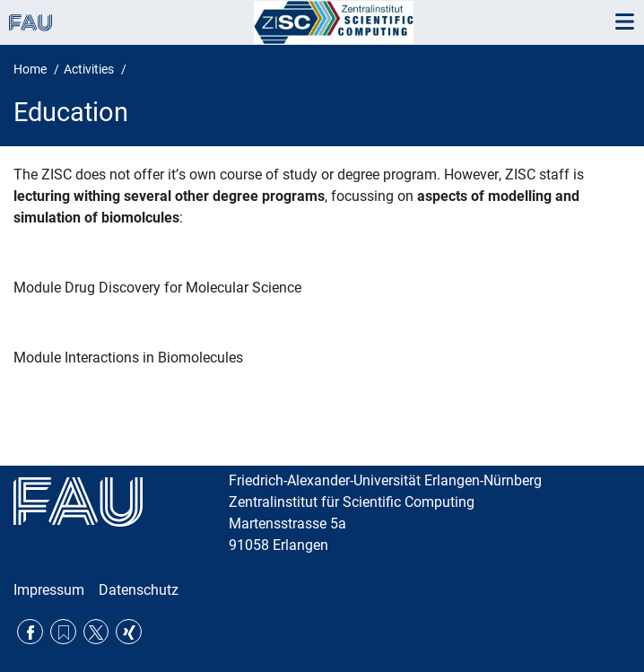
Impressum (49, 590)
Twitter (96, 632)
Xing (129, 632)
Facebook (30, 632)
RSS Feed (63, 632)
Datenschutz (139, 590)
